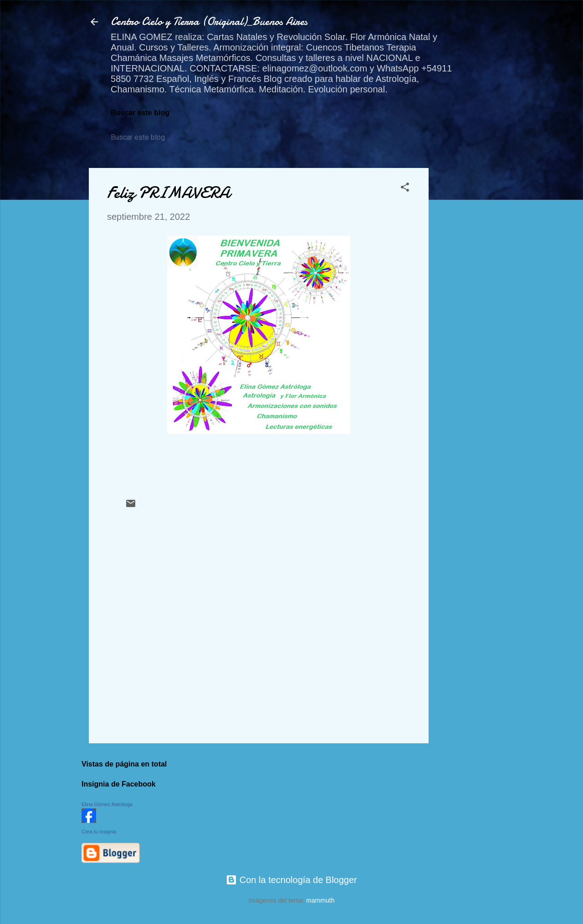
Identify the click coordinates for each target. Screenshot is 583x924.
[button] (405, 188)
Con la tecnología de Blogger (291, 880)
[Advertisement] (465, 305)
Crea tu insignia (99, 832)
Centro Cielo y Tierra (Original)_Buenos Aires (209, 22)
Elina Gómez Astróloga (107, 804)
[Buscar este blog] (152, 137)
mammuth (320, 900)
